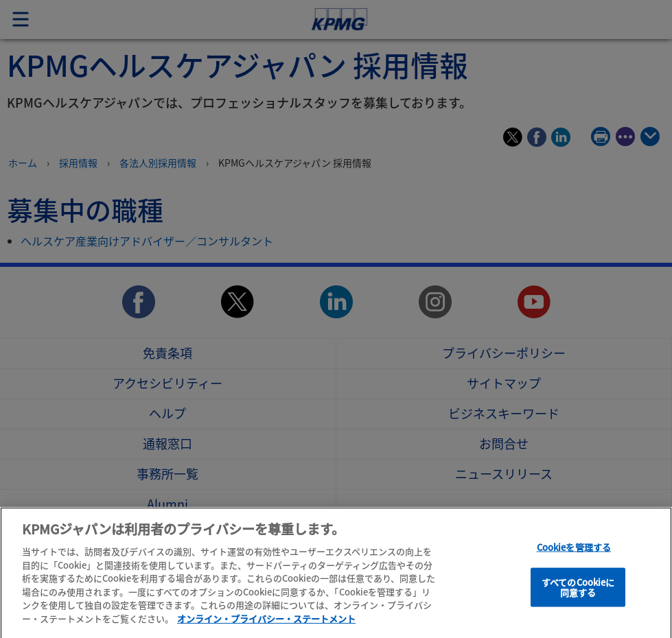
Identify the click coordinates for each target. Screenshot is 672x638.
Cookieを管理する (574, 557)
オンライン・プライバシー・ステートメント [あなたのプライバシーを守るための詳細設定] (266, 628)
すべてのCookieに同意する (578, 597)
